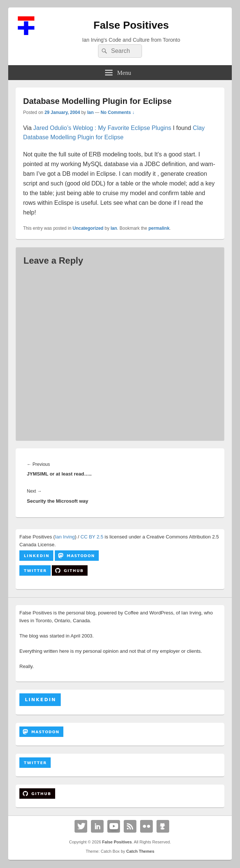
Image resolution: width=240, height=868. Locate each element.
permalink (159, 228)
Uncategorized (88, 228)
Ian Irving (65, 537)
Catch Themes (140, 851)
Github (163, 826)
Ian (90, 112)
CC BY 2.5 (92, 537)
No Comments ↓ (118, 112)
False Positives (131, 25)
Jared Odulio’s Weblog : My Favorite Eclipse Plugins (103, 128)
